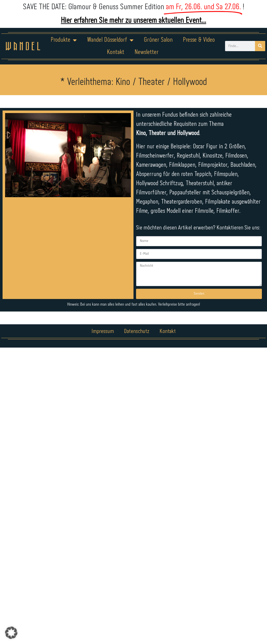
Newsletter (147, 52)
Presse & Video (199, 40)
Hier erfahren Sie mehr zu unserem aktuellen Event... (133, 21)
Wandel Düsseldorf (110, 40)
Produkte (64, 40)
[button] (11, 633)
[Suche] (260, 46)
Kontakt (116, 52)
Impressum (103, 331)
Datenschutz (137, 331)
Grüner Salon (158, 40)
